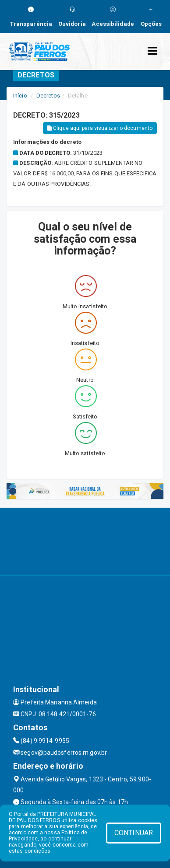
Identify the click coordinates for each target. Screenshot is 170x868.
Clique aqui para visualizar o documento (100, 128)
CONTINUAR (134, 833)
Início (20, 96)
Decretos (48, 96)
